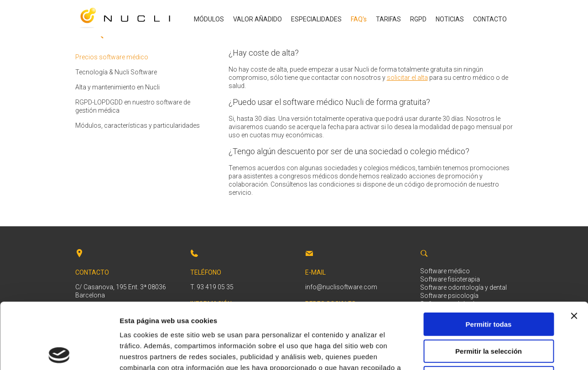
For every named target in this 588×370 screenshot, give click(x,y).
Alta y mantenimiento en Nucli (117, 87)
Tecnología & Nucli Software (116, 72)
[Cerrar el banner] (574, 250)
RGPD (418, 19)
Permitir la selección (489, 285)
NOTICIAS (450, 19)
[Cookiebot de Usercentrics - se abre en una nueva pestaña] (59, 352)
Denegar (489, 312)
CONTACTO (490, 19)
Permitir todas (489, 258)
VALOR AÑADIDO (258, 19)
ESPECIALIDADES (316, 19)
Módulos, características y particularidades (138, 125)
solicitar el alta (407, 78)
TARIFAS (388, 19)
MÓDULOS (209, 19)
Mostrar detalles (494, 352)
